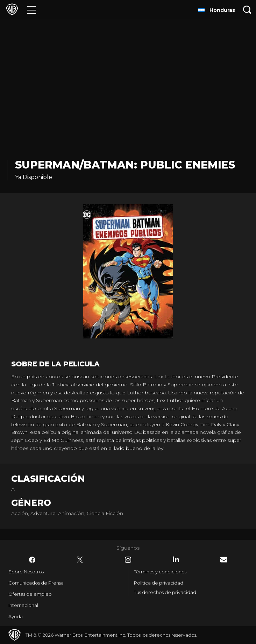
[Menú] (32, 10)
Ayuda (16, 616)
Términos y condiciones (160, 572)
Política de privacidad (159, 583)
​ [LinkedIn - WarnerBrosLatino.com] (176, 559)
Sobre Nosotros (26, 572)
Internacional (23, 605)
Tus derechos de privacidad (165, 592)
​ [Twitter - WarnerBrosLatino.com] (80, 560)
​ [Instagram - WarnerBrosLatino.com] (128, 560)
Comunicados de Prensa (36, 583)
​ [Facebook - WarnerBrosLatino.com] (32, 560)
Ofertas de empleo (30, 594)
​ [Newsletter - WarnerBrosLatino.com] (224, 560)
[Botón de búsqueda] (247, 10)
